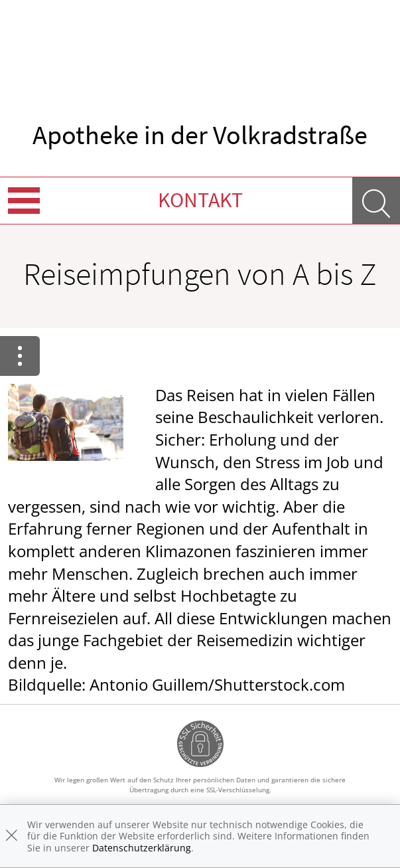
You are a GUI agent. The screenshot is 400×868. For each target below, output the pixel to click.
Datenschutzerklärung (142, 848)
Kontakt (200, 200)
